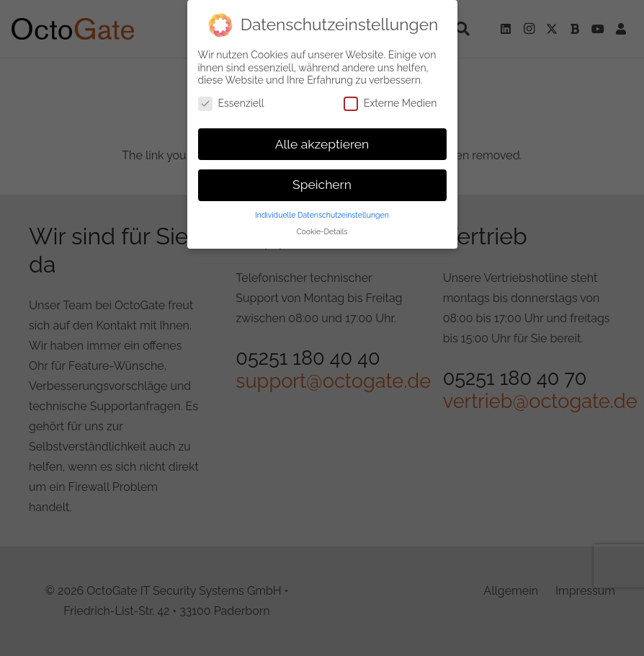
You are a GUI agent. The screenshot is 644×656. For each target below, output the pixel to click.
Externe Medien (390, 103)
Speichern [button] (322, 185)
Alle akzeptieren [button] (322, 144)
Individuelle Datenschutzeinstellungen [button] (322, 215)
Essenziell (231, 103)
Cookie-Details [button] (322, 231)
